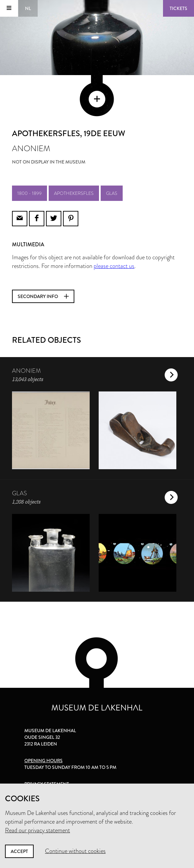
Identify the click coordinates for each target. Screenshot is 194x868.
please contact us (114, 266)
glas (112, 193)
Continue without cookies (75, 851)
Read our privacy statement (37, 830)
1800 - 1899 (29, 193)
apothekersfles (74, 193)
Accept (19, 851)
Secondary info (43, 296)
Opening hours (43, 761)
